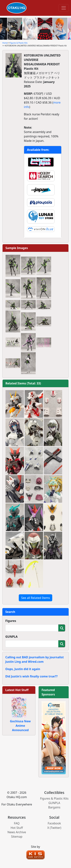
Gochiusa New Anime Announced (20, 726)
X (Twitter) (54, 828)
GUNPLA (11, 637)
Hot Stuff (17, 828)
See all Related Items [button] (35, 598)
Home (5, 43)
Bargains (54, 807)
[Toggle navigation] (64, 8)
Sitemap (17, 837)
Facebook (54, 823)
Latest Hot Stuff (17, 690)
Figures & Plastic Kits (19, 43)
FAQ (17, 823)
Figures (11, 621)
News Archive (17, 832)
